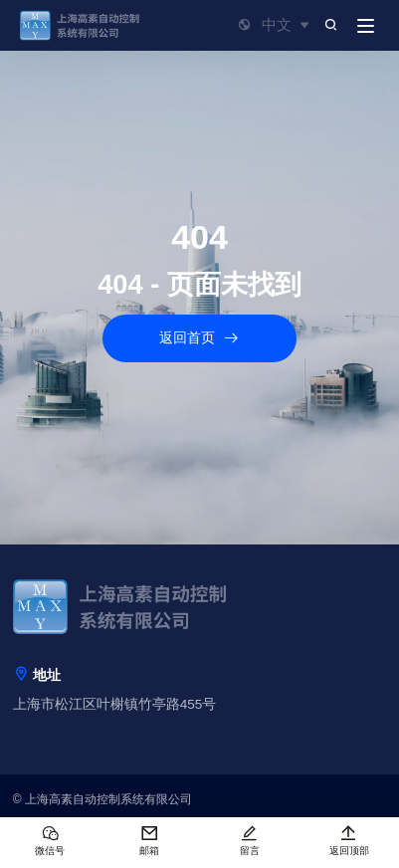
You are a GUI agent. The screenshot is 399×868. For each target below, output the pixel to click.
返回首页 (200, 339)
